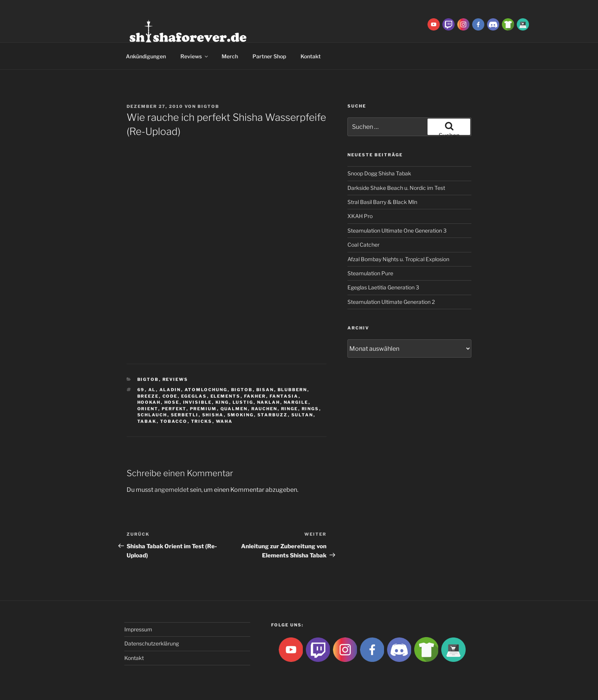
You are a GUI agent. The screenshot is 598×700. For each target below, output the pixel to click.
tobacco (174, 421)
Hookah (149, 402)
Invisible (198, 402)
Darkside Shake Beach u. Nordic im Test (396, 188)
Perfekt (174, 409)
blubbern (293, 390)
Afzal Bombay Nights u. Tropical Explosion (398, 259)
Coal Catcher (363, 245)
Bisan (265, 390)
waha (224, 421)
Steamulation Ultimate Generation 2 (391, 302)
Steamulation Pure (370, 273)
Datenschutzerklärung (152, 643)
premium (203, 409)
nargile (296, 402)
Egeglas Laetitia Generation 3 (383, 287)
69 (141, 390)
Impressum (138, 629)
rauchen (264, 409)
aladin (170, 390)
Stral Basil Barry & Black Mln (382, 202)
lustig (243, 402)
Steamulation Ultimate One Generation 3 (397, 230)
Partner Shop (269, 56)
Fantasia (284, 396)
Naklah (269, 402)
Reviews (195, 56)
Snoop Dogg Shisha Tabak (379, 173)
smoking (241, 415)
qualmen (234, 409)
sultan (302, 415)
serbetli (185, 415)
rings (310, 409)
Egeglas (194, 396)
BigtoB (208, 106)
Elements (226, 396)
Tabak (147, 421)
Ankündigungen (146, 56)
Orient (148, 409)
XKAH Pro (360, 216)
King (222, 402)
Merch (230, 56)
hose (172, 402)
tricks (202, 421)
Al (152, 390)
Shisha (213, 415)
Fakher (255, 396)
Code (170, 396)
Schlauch (152, 415)
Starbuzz (273, 415)
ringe (290, 409)
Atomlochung (206, 390)
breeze (148, 396)
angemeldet (172, 490)
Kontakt (311, 56)
